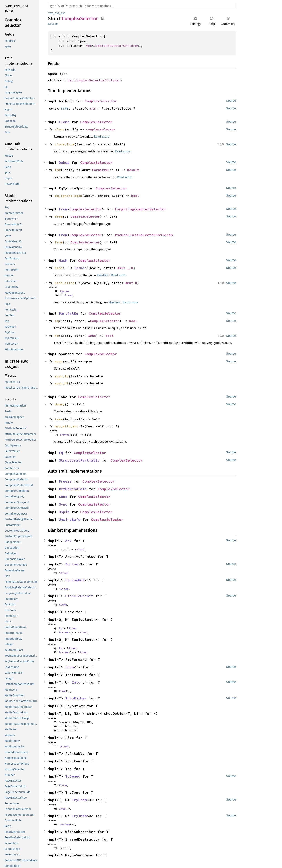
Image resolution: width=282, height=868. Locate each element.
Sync (63, 504)
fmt (58, 170)
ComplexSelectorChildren (116, 46)
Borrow (72, 564)
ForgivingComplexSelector (141, 209)
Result (133, 170)
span (59, 361)
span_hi (62, 383)
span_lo (62, 376)
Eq (61, 453)
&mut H (131, 283)
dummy (60, 404)
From (63, 209)
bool (135, 196)
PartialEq (68, 313)
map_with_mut (67, 426)
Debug (64, 163)
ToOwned (73, 776)
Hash (63, 260)
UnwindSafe (70, 520)
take (59, 419)
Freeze (65, 481)
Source (53, 24)
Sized (69, 295)
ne (57, 336)
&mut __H (125, 268)
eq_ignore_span (69, 196)
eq (57, 321)
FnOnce (65, 435)
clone (60, 129)
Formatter (101, 170)
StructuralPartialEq (79, 460)
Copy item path (103, 18)
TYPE (65, 108)
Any (68, 541)
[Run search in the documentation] (142, 6)
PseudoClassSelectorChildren (144, 235)
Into (76, 682)
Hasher (80, 268)
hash (59, 268)
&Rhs (92, 336)
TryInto (79, 816)
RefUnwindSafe (73, 489)
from (59, 217)
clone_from (65, 144)
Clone (64, 122)
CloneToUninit (79, 596)
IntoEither (76, 698)
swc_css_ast (56, 13)
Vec (89, 46)
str (93, 108)
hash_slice (65, 283)
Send (63, 497)
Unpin (64, 512)
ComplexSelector (101, 101)
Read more (102, 136)
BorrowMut (75, 580)
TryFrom (79, 800)
